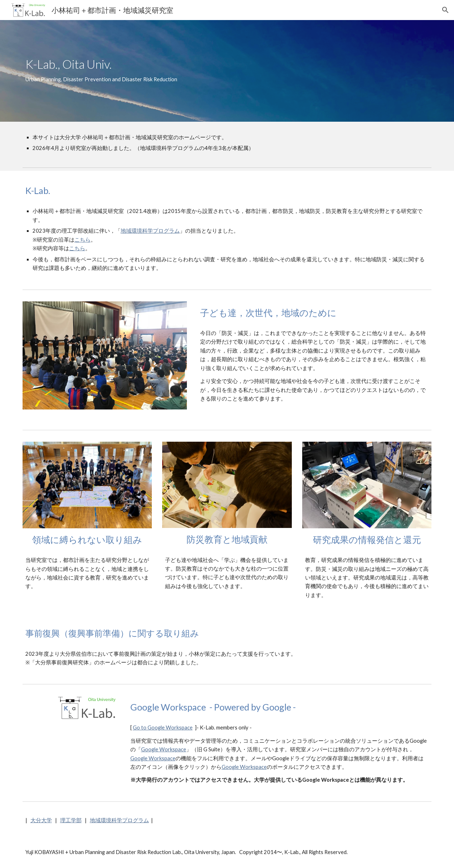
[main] (210, 71)
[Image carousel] (105, 360)
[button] (445, 10)
